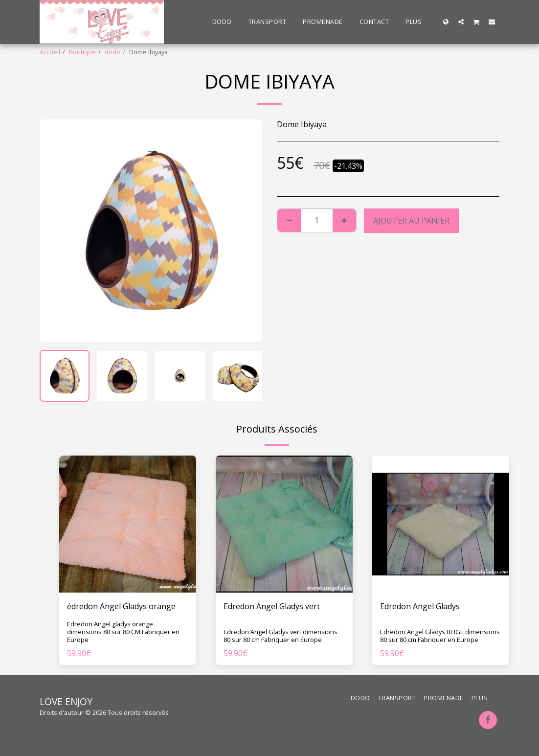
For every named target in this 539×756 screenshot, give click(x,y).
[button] (461, 22)
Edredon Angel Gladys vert (272, 606)
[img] (128, 524)
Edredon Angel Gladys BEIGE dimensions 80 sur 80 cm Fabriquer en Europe (440, 636)
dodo (112, 52)
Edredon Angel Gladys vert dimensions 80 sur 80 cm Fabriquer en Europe (281, 636)
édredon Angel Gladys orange (121, 606)
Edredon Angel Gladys (420, 606)
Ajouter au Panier (411, 221)
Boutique (82, 52)
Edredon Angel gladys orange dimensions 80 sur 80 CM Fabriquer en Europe (123, 632)
